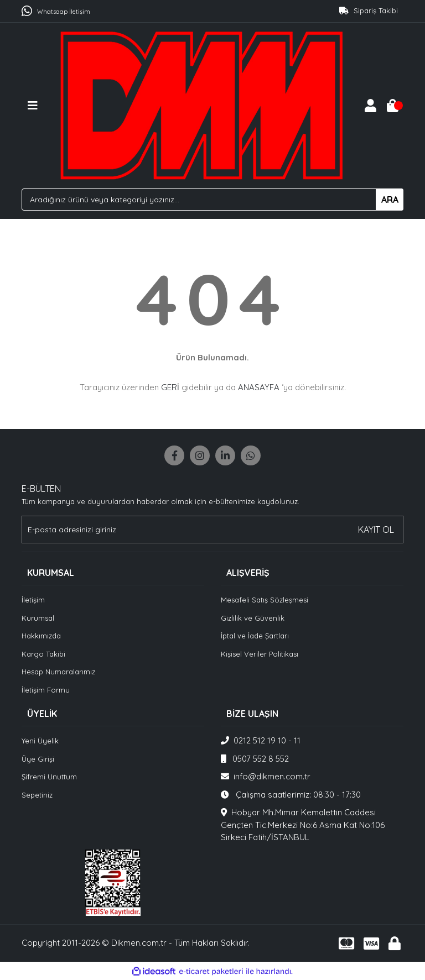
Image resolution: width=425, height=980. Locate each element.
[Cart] (392, 106)
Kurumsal (38, 618)
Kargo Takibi (43, 654)
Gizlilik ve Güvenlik (253, 618)
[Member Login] (370, 106)
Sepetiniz (37, 795)
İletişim (33, 600)
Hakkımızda (41, 636)
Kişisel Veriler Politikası (260, 654)
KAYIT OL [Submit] (376, 530)
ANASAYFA (259, 387)
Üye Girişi (38, 759)
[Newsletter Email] (212, 530)
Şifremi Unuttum (49, 777)
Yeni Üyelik (40, 741)
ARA (390, 200)
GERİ (170, 387)
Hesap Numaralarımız (58, 672)
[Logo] (201, 104)
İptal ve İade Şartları (255, 636)
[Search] (212, 200)
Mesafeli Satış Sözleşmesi (265, 600)
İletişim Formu (46, 690)
